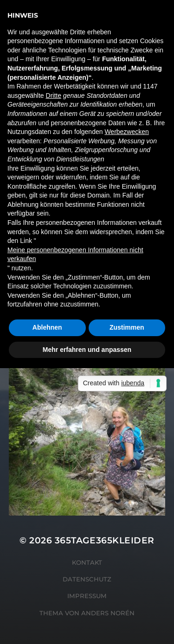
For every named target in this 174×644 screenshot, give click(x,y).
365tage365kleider (105, 540)
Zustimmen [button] (127, 327)
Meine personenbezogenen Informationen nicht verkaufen (75, 255)
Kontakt (87, 562)
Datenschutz (87, 579)
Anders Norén (108, 613)
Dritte (54, 96)
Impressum (87, 596)
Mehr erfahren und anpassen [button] (87, 350)
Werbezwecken (126, 132)
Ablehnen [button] (47, 327)
